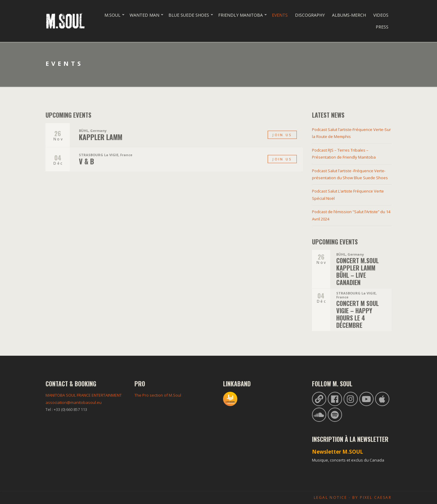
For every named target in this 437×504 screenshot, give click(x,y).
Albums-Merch (349, 15)
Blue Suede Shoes (189, 15)
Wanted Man (144, 15)
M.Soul (112, 15)
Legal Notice (330, 497)
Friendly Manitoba (241, 15)
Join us (282, 135)
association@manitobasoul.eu (74, 402)
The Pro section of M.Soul (158, 395)
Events (280, 15)
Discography (310, 15)
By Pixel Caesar (372, 497)
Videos (381, 15)
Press (382, 27)
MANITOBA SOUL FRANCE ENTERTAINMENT (84, 395)
